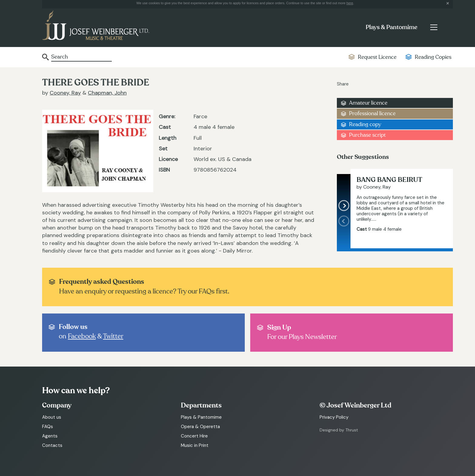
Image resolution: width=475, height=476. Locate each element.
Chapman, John (107, 93)
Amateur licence (368, 103)
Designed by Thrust (339, 430)
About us (52, 417)
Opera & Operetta (200, 427)
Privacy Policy (334, 417)
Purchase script (367, 135)
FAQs (48, 427)
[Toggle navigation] (434, 27)
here (350, 3)
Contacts (52, 445)
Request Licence (377, 57)
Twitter (113, 336)
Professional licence (372, 114)
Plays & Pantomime (392, 27)
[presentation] (344, 232)
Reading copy (365, 124)
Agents (50, 436)
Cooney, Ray (65, 93)
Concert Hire (194, 436)
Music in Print (195, 445)
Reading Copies (433, 57)
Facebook (82, 336)
